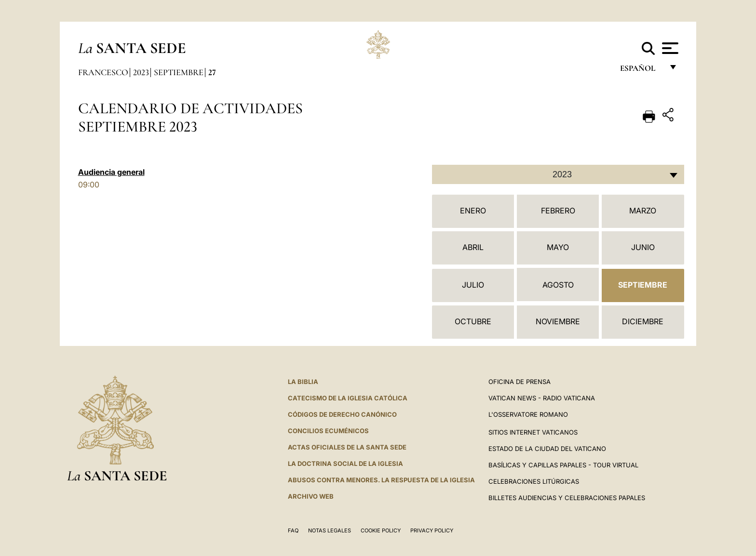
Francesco (103, 72)
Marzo (643, 211)
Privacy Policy (432, 530)
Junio (643, 247)
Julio (473, 285)
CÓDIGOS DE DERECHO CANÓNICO (342, 414)
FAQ (293, 530)
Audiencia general (111, 172)
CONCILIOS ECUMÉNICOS (328, 431)
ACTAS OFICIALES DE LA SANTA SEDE (347, 447)
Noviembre (558, 321)
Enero (473, 211)
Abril (473, 247)
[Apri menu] (669, 48)
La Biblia (303, 382)
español (641, 71)
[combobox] (558, 174)
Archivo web (311, 496)
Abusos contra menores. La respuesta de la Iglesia (381, 480)
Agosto (558, 285)
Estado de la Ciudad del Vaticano (547, 449)
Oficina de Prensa (520, 382)
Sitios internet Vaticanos (533, 432)
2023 (141, 72)
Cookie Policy (381, 530)
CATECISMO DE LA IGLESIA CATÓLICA (348, 398)
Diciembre (643, 321)
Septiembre (179, 72)
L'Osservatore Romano (528, 414)
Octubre (473, 321)
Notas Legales (330, 530)
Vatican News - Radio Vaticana (542, 398)
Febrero (558, 211)
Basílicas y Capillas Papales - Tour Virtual (563, 465)
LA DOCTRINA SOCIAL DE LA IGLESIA (345, 463)
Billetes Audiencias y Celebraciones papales (567, 498)
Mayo (558, 247)
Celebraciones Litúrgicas (534, 481)
